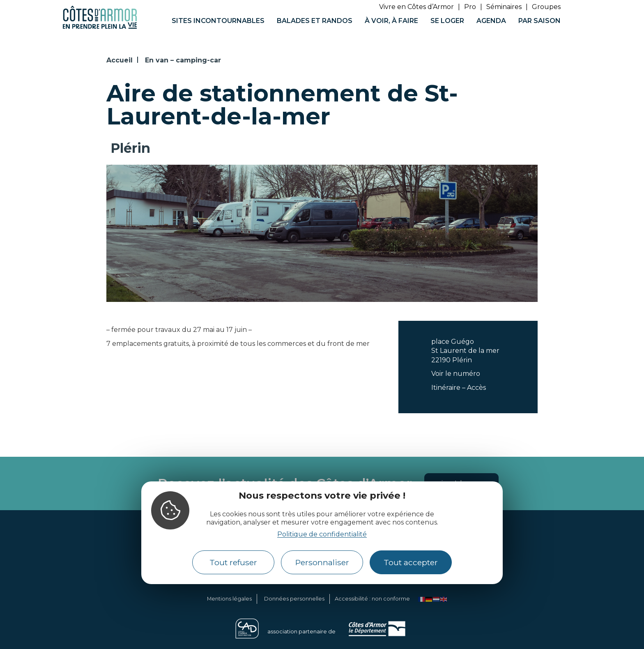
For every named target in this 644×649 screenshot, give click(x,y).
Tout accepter (411, 562)
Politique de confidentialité (322, 534)
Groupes (546, 7)
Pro (470, 7)
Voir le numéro (456, 374)
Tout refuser (233, 562)
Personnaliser (322, 562)
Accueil (120, 60)
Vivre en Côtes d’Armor (416, 7)
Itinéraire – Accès (459, 388)
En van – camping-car (183, 60)
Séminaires (504, 7)
